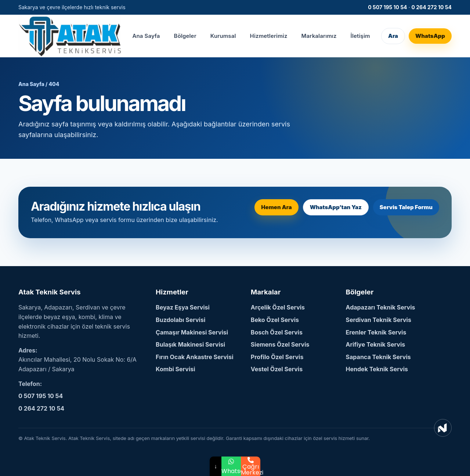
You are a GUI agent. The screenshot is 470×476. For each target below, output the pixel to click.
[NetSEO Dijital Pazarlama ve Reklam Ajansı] (443, 428)
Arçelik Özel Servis (278, 307)
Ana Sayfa (146, 36)
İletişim (360, 36)
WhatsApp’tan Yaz (336, 207)
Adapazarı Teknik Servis (381, 307)
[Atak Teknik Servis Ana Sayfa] (70, 36)
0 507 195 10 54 (387, 7)
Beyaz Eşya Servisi (183, 307)
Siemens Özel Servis (280, 344)
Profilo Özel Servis (277, 357)
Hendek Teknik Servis (377, 369)
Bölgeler (185, 36)
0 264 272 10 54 (431, 7)
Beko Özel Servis (275, 320)
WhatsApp (430, 36)
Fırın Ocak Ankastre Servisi (194, 357)
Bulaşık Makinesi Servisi (190, 344)
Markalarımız (319, 36)
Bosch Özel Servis (277, 332)
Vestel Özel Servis (277, 369)
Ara (393, 36)
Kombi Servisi (176, 369)
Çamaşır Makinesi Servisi (192, 332)
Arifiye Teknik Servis (376, 344)
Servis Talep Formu (406, 207)
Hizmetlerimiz (269, 36)
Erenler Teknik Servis (376, 332)
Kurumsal (223, 36)
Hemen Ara (276, 207)
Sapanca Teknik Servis (378, 357)
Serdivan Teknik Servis (379, 320)
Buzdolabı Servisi (180, 320)
